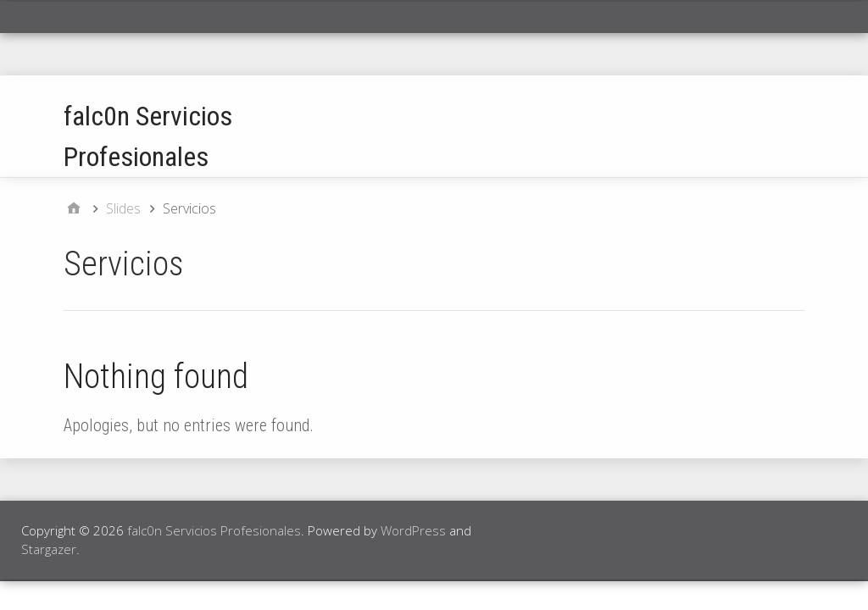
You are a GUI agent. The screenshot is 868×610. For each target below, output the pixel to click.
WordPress (413, 530)
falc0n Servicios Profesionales (214, 530)
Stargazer (49, 549)
